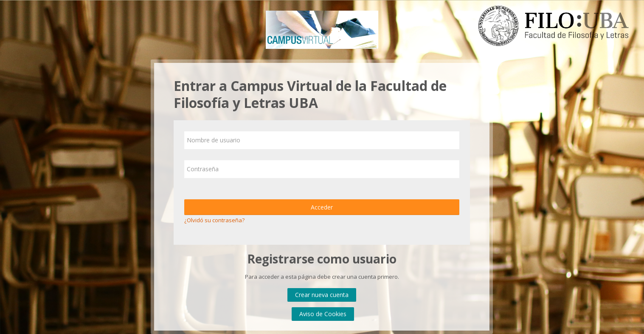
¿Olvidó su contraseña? (214, 220)
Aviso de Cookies (323, 314)
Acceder (322, 207)
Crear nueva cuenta (322, 295)
